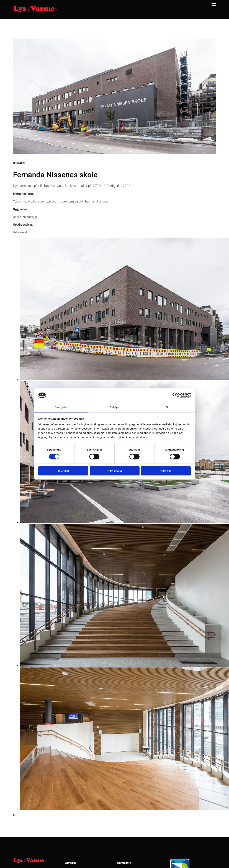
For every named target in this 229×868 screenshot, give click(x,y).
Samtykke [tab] (61, 407)
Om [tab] (168, 407)
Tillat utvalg (114, 471)
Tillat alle (166, 471)
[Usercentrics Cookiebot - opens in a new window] (175, 395)
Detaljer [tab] (115, 407)
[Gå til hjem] (36, 12)
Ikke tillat (63, 471)
